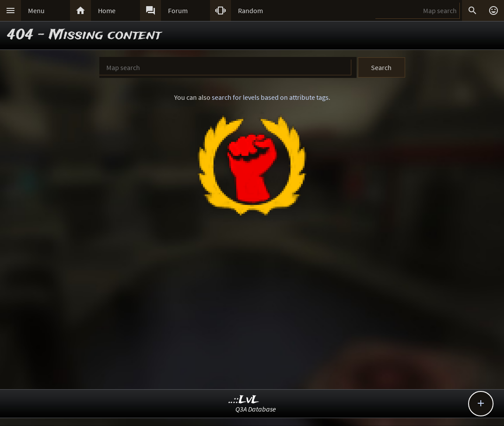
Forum (178, 11)
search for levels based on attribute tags (270, 97)
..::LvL (244, 400)
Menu (36, 11)
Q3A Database (256, 409)
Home (107, 11)
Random (250, 11)
